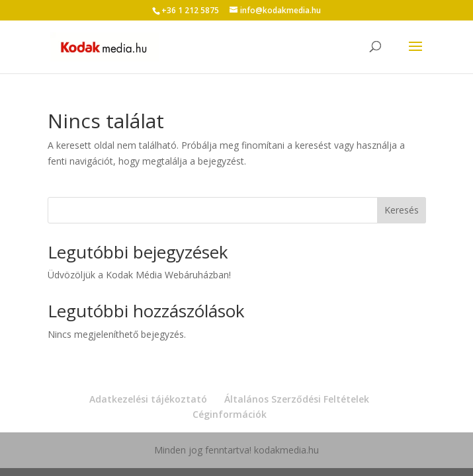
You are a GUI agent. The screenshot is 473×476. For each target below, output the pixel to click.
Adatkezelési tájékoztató (148, 399)
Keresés (402, 210)
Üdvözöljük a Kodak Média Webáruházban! (139, 275)
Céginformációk (230, 414)
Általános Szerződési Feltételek (297, 399)
